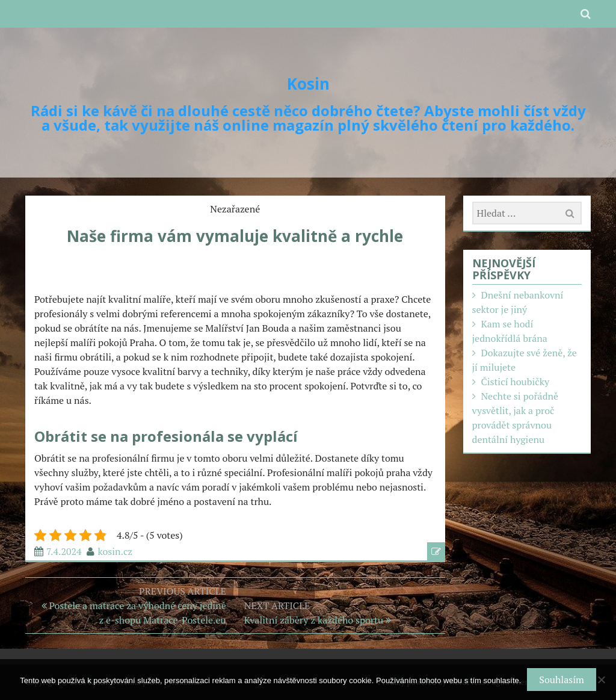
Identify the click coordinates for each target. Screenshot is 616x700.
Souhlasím (561, 680)
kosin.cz (115, 551)
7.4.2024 (64, 551)
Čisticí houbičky (515, 382)
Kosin (308, 84)
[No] (601, 680)
